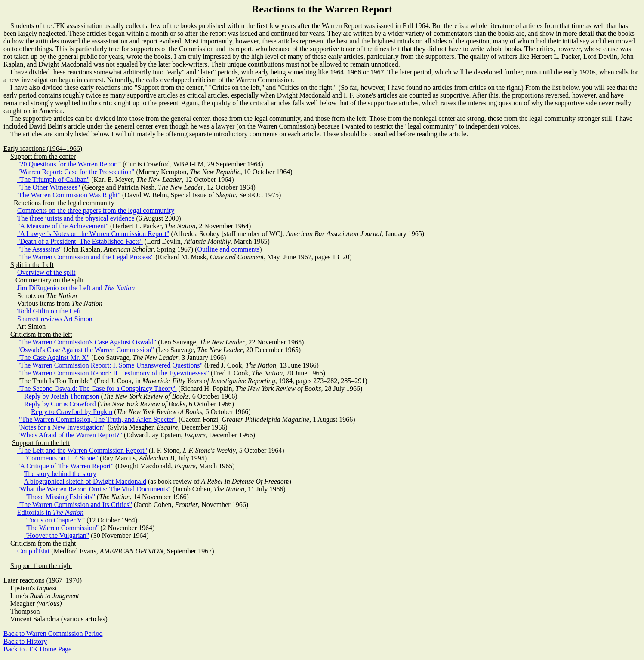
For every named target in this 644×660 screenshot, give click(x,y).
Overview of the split (46, 272)
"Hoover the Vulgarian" (57, 536)
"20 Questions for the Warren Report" (69, 164)
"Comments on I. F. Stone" (61, 458)
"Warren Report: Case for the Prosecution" (76, 172)
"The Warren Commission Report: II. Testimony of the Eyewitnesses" (113, 373)
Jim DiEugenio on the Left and (76, 288)
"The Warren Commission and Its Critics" (75, 505)
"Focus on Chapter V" (54, 520)
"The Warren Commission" (61, 528)
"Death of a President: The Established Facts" (80, 241)
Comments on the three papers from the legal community (96, 210)
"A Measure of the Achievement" (63, 226)
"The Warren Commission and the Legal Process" (85, 257)
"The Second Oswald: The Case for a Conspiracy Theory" (97, 388)
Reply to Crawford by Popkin (72, 412)
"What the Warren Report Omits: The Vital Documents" (94, 489)
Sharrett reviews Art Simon (55, 319)
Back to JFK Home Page (37, 649)
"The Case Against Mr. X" (53, 358)
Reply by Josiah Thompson (62, 396)
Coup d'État (33, 551)
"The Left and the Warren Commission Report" (82, 450)
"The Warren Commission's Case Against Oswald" (87, 342)
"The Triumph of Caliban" (53, 180)
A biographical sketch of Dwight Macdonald (85, 481)
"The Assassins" (39, 249)
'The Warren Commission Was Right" (69, 195)
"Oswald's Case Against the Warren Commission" (86, 350)
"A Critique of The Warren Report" (65, 466)
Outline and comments (228, 249)
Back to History (25, 641)
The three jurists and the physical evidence (76, 218)
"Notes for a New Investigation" (62, 427)
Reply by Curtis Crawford (60, 404)
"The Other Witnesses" (49, 187)
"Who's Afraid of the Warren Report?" (70, 435)
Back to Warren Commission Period (53, 634)
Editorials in (50, 512)
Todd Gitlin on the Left (49, 311)
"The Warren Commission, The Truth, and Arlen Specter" (98, 419)
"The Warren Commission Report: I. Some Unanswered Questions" (110, 365)
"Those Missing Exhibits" (60, 497)
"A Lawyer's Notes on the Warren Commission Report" (93, 234)
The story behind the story (60, 474)
